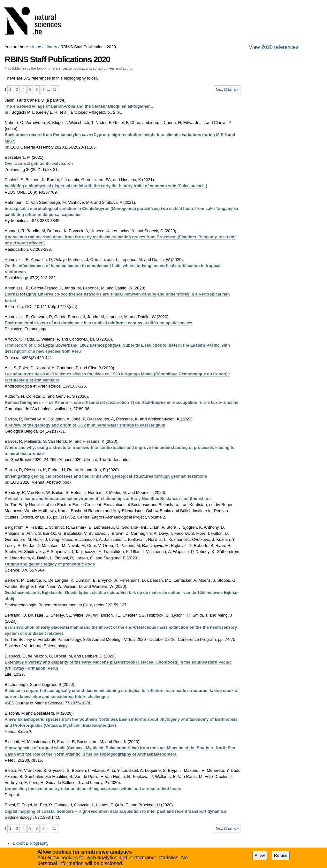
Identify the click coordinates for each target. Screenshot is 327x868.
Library (51, 47)
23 (54, 90)
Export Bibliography (30, 843)
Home (36, 47)
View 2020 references (274, 47)
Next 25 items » (227, 90)
